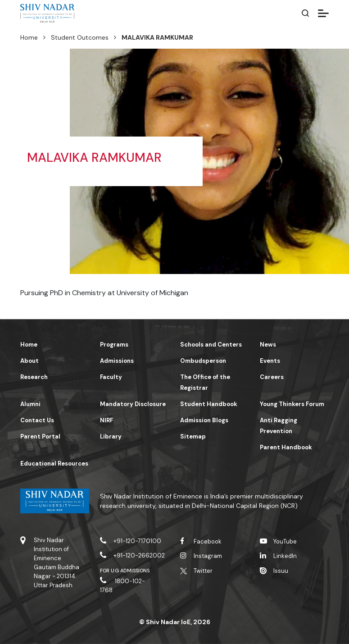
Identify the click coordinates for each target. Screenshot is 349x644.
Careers (272, 377)
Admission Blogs (204, 420)
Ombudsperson (203, 361)
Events (270, 361)
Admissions (117, 361)
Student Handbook (209, 404)
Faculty (111, 377)
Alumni (30, 404)
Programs (114, 345)
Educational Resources (54, 464)
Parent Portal (40, 436)
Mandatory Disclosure (133, 404)
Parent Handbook (286, 447)
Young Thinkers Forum (292, 404)
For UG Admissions (125, 571)
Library (111, 436)
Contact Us (37, 420)
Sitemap (193, 436)
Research (34, 377)
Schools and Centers (211, 345)
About (29, 361)
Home (29, 37)
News (268, 345)
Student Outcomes (80, 37)
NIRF (107, 420)
